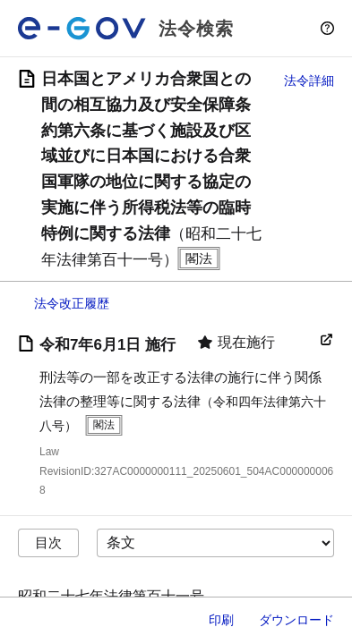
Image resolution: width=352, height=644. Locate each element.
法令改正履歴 (72, 303)
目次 (48, 542)
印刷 (221, 620)
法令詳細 (309, 80)
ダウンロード (296, 620)
